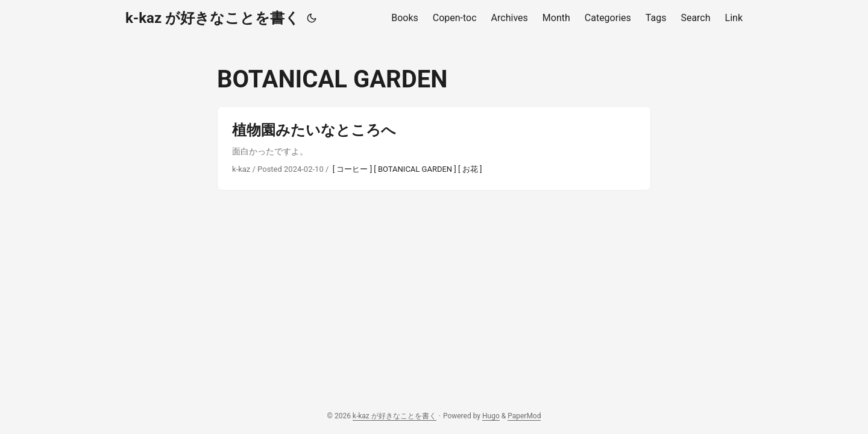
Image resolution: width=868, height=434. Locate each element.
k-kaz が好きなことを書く (212, 18)
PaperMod (524, 416)
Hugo (491, 416)
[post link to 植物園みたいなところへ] (434, 148)
